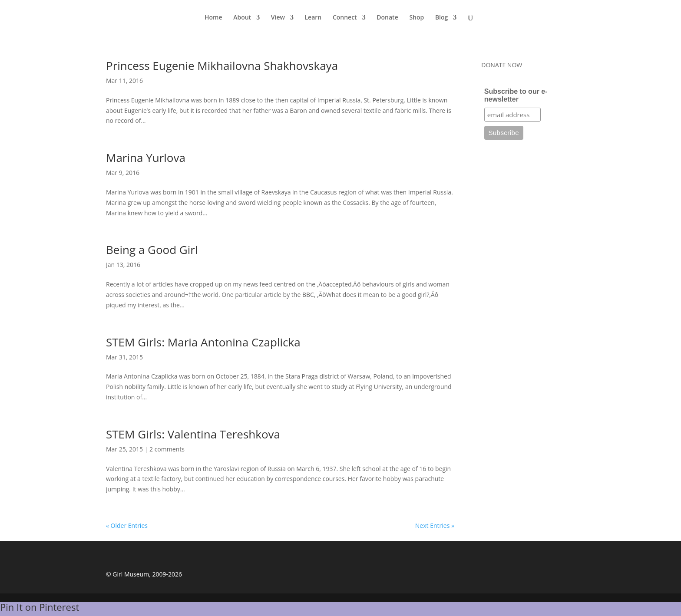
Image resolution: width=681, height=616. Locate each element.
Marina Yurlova (146, 158)
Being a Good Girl (152, 250)
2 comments (167, 449)
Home (213, 18)
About (242, 18)
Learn (313, 18)
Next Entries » (435, 525)
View (278, 18)
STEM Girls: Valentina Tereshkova (193, 434)
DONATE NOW (502, 65)
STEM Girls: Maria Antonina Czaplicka (203, 342)
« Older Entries (127, 525)
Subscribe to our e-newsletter (516, 95)
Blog (441, 18)
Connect (345, 18)
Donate (387, 18)
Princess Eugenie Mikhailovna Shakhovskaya (222, 66)
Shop (417, 18)
